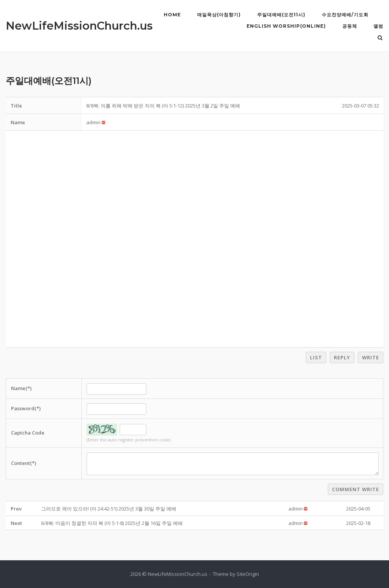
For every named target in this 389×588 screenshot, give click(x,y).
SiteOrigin (248, 574)
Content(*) (24, 463)
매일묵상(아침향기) (219, 15)
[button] (93, 122)
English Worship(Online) (286, 26)
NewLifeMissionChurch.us (79, 26)
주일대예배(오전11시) (281, 15)
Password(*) (26, 408)
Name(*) (21, 388)
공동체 (350, 26)
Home (172, 15)
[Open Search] (380, 38)
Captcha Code (28, 433)
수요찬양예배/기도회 (345, 15)
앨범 (378, 26)
